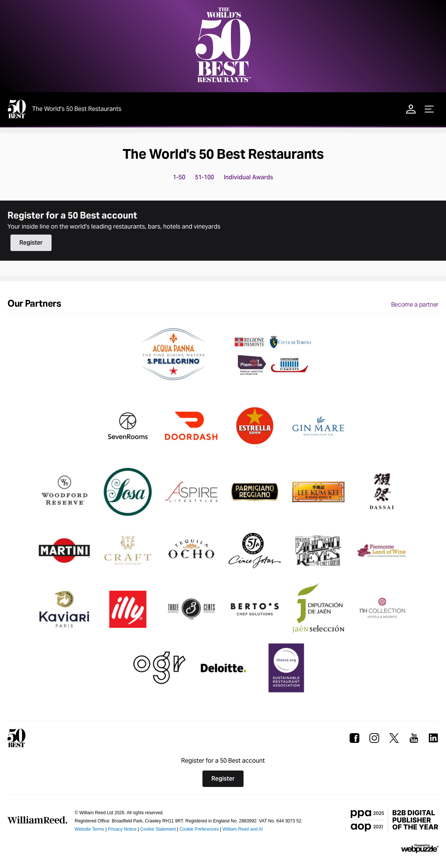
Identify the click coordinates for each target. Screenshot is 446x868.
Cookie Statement (158, 829)
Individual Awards (248, 177)
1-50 (179, 177)
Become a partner (415, 305)
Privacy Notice (122, 829)
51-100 (205, 177)
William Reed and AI (243, 829)
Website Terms (89, 829)
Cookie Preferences (199, 829)
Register (31, 243)
